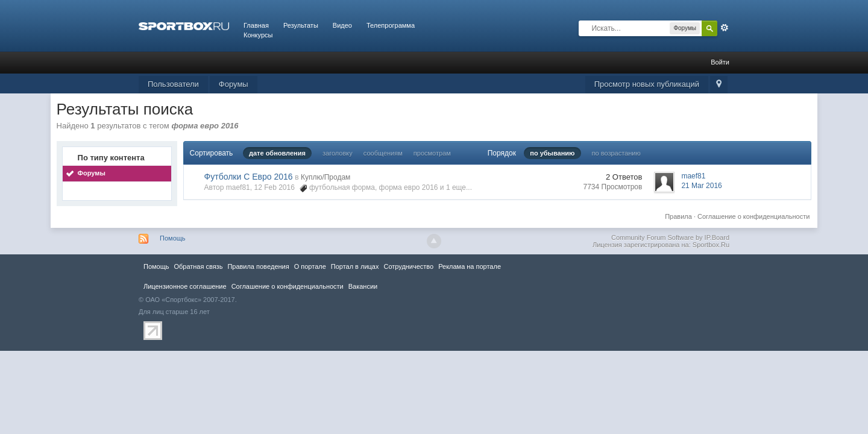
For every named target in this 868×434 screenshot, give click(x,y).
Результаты (301, 25)
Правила (678, 216)
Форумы (234, 84)
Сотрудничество (408, 266)
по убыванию (552, 153)
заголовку (338, 153)
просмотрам (432, 153)
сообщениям (383, 153)
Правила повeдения (258, 266)
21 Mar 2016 (701, 186)
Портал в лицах (355, 266)
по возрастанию (616, 153)
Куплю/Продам (325, 177)
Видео (342, 25)
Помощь (173, 238)
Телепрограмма (391, 25)
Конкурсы (258, 35)
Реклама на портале (470, 266)
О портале (310, 266)
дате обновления (277, 153)
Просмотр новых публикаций (647, 84)
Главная (256, 25)
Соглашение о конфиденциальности (753, 216)
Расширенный (725, 28)
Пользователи (173, 84)
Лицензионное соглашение (185, 286)
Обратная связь (198, 266)
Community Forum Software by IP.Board (670, 237)
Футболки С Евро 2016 (249, 177)
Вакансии (363, 286)
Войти (720, 62)
